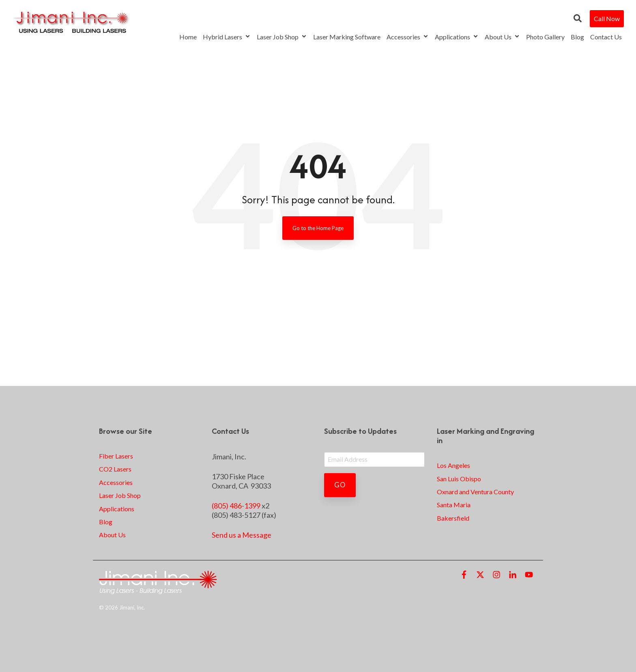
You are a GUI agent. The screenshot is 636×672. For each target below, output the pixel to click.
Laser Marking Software (347, 37)
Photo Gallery (545, 37)
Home (188, 37)
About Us (502, 37)
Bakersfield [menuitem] (453, 518)
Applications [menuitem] (117, 509)
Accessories (408, 37)
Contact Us (606, 37)
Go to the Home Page (318, 228)
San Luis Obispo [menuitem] (459, 479)
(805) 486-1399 (236, 506)
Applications (457, 37)
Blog (577, 37)
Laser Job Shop (282, 37)
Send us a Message (242, 535)
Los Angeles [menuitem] (453, 465)
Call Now (607, 18)
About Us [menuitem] (112, 535)
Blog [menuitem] (106, 522)
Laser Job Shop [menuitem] (120, 495)
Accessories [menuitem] (116, 482)
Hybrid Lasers (227, 37)
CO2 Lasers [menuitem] (115, 469)
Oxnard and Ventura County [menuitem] (475, 492)
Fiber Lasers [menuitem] (116, 456)
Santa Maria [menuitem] (454, 505)
